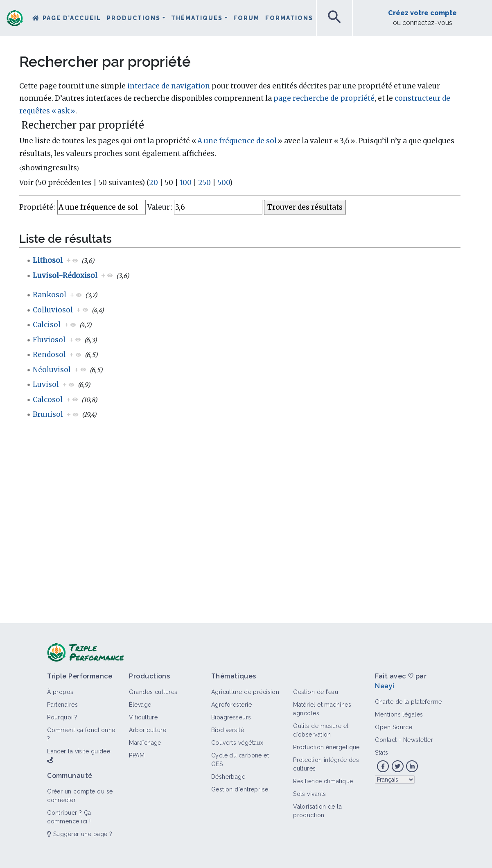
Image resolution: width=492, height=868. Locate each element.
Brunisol (48, 414)
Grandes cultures (153, 692)
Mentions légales (399, 714)
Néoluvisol (52, 370)
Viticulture (143, 717)
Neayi (385, 686)
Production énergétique (326, 747)
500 (223, 183)
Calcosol (48, 400)
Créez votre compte (422, 13)
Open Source (394, 727)
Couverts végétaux (237, 743)
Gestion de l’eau (316, 692)
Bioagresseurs (231, 717)
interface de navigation (169, 86)
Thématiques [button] (197, 18)
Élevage (140, 705)
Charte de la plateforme (408, 702)
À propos (60, 692)
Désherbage (228, 777)
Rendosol (49, 355)
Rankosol (50, 295)
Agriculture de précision (245, 692)
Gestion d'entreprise (240, 789)
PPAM (137, 755)
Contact (386, 740)
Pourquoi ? (62, 717)
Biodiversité (228, 730)
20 (153, 183)
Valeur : (160, 207)
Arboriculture (148, 730)
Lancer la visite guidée (79, 751)
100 (186, 183)
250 (204, 183)
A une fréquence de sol (237, 141)
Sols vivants (309, 794)
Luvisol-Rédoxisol (65, 276)
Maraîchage (145, 743)
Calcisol (47, 325)
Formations (289, 18)
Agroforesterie (231, 705)
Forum (246, 18)
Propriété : (37, 207)
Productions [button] (134, 18)
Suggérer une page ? (80, 834)
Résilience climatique (323, 781)
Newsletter (418, 740)
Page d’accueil (72, 18)
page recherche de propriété (324, 98)
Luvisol (46, 384)
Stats (381, 753)
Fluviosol (49, 340)
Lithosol (48, 260)
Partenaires (62, 705)
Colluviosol (53, 310)
